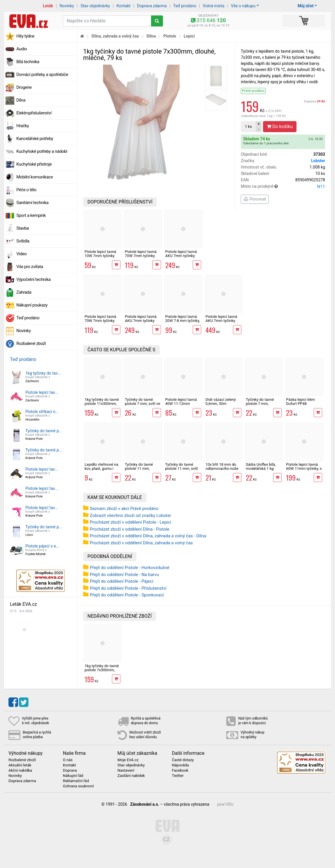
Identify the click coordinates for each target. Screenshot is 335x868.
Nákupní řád (73, 776)
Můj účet (306, 6)
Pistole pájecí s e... (42, 546)
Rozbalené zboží (31, 343)
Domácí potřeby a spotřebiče (42, 75)
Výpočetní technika (34, 279)
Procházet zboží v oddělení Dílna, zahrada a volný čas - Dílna (148, 536)
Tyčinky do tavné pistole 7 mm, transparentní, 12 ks (262, 404)
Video (22, 254)
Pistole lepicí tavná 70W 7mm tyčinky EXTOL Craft (100, 321)
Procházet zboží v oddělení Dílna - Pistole (130, 529)
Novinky (67, 6)
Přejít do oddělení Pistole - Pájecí (122, 581)
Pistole (170, 36)
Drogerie (24, 87)
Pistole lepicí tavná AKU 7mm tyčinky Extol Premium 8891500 (221, 323)
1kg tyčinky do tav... (43, 373)
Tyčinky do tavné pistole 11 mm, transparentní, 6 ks (140, 469)
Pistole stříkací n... (42, 412)
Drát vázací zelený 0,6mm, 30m (221, 402)
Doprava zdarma (152, 6)
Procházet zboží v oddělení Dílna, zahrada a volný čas (141, 543)
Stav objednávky (95, 6)
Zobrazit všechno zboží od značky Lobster (130, 516)
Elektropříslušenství (34, 113)
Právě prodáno (253, 91)
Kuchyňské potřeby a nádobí (42, 151)
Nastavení (126, 770)
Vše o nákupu (243, 6)
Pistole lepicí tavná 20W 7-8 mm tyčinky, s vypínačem (183, 321)
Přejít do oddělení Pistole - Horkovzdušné (130, 568)
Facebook (180, 770)
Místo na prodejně (283, 187)
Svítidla (23, 241)
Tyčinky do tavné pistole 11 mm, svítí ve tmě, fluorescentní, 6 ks (183, 471)
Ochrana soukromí (78, 786)
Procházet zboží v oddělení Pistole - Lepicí (130, 522)
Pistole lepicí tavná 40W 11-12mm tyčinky (181, 404)
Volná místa (214, 6)
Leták (48, 6)
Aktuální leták (20, 765)
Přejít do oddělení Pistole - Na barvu (124, 575)
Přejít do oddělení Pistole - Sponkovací (127, 595)
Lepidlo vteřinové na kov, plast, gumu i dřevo (101, 469)
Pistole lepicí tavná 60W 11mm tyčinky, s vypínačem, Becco (304, 469)
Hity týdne (25, 36)
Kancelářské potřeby (35, 139)
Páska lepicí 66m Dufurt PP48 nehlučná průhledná (303, 404)
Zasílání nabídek (131, 776)
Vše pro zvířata (30, 267)
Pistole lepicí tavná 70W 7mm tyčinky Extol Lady (141, 256)
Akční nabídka (20, 770)
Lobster (318, 161)
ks (248, 126)
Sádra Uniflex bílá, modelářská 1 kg (261, 466)
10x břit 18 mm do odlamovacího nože (222, 466)
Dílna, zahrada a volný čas (115, 36)
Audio (22, 49)
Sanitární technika (33, 203)
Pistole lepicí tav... (42, 392)
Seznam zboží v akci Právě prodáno (124, 509)
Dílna (21, 100)
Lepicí (189, 36)
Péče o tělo (26, 190)
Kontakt (124, 6)
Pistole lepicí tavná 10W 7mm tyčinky (100, 254)
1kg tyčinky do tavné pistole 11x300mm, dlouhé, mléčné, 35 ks (102, 406)
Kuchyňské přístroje (34, 164)
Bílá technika (28, 62)
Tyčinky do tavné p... (44, 431)
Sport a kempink (31, 215)
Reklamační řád (76, 781)
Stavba (23, 228)
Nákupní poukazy (32, 305)
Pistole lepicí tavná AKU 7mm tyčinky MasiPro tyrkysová (141, 321)
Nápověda (180, 765)
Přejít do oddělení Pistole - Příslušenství (128, 588)
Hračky (23, 126)
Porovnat (255, 199)
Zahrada (24, 292)
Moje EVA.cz (128, 760)
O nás (68, 760)
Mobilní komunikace (35, 177)
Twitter (178, 776)
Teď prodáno (185, 6)
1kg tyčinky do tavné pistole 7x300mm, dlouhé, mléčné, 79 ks (102, 672)
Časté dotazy (183, 760)
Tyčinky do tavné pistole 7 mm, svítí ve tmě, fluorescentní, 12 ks (142, 406)
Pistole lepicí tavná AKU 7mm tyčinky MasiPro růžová (181, 256)
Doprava (315, 101)
